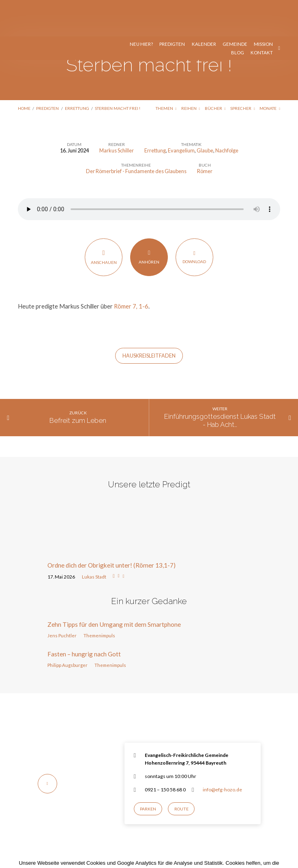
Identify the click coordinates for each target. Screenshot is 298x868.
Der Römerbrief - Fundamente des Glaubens (136, 135)
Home (24, 72)
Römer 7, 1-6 (131, 270)
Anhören (149, 220)
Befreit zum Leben (78, 384)
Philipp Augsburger (68, 629)
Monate (270, 72)
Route (181, 772)
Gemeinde (235, 8)
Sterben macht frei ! (118, 72)
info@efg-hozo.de (222, 753)
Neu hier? (141, 8)
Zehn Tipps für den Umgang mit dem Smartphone (114, 588)
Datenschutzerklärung (210, 843)
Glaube (205, 114)
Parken (148, 772)
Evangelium (181, 114)
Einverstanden (115, 854)
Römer (205, 135)
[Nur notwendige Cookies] (288, 842)
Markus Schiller (117, 114)
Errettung (77, 72)
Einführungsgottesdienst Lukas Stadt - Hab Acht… (220, 384)
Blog (238, 16)
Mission (263, 8)
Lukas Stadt (94, 540)
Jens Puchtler (62, 599)
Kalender (204, 8)
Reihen (191, 72)
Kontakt (262, 16)
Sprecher (243, 72)
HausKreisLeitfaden (149, 319)
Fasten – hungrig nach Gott (84, 617)
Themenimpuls (99, 599)
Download (194, 220)
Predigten (172, 8)
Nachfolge (227, 114)
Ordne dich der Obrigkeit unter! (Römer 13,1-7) (111, 529)
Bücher (215, 72)
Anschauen (104, 221)
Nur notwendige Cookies (171, 854)
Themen (166, 72)
